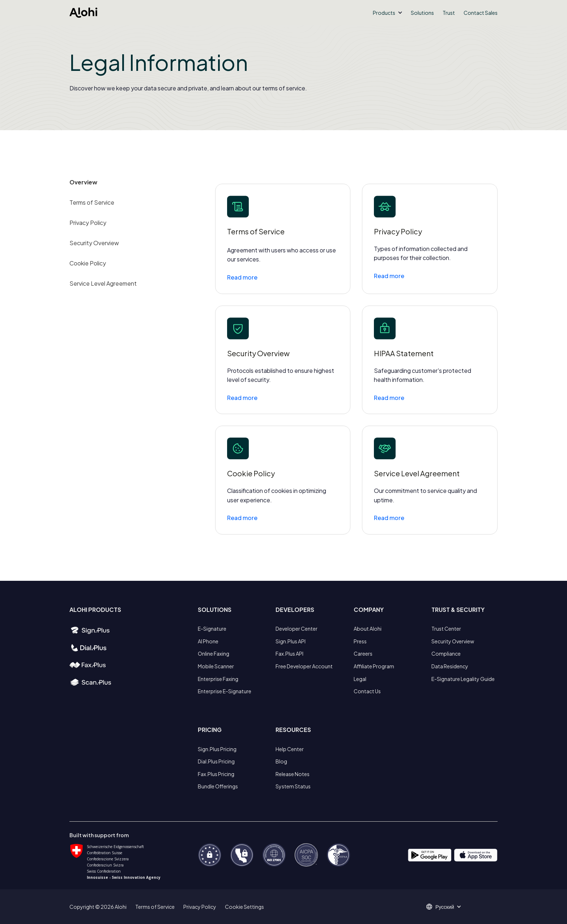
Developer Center (297, 629)
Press (360, 641)
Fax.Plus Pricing (216, 774)
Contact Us (367, 691)
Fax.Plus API (289, 653)
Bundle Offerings (218, 786)
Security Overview (94, 243)
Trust (449, 13)
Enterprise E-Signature (225, 691)
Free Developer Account (304, 666)
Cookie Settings (244, 907)
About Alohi (368, 629)
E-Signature (212, 629)
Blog (281, 761)
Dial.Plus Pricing (216, 761)
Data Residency (450, 666)
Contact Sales (481, 13)
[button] (387, 13)
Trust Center (446, 629)
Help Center (290, 749)
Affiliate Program (374, 666)
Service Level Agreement (103, 283)
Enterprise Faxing (218, 679)
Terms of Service (92, 202)
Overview (83, 182)
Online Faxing (214, 653)
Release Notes (293, 774)
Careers (363, 653)
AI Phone (208, 641)
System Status (293, 786)
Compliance (446, 653)
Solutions (422, 13)
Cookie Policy (88, 263)
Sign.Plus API (291, 641)
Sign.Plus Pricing (217, 749)
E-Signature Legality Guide (463, 679)
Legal (360, 679)
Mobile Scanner (216, 666)
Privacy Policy (88, 223)
